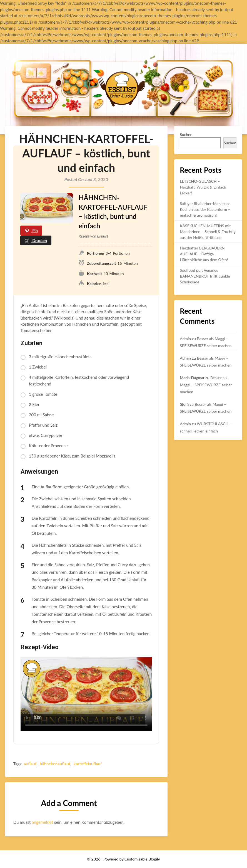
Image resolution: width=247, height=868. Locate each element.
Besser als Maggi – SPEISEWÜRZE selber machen (206, 384)
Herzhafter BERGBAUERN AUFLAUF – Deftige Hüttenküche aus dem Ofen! (204, 254)
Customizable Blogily (142, 859)
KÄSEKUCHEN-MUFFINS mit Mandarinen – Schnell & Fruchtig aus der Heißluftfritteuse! (208, 232)
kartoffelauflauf (88, 764)
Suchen (186, 134)
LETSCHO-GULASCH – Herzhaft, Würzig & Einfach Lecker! (203, 187)
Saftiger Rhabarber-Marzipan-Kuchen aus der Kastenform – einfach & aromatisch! (205, 209)
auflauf (30, 764)
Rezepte (194, 53)
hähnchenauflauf (55, 764)
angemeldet (42, 822)
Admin (185, 339)
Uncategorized (224, 53)
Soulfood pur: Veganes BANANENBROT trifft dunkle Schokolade (205, 276)
